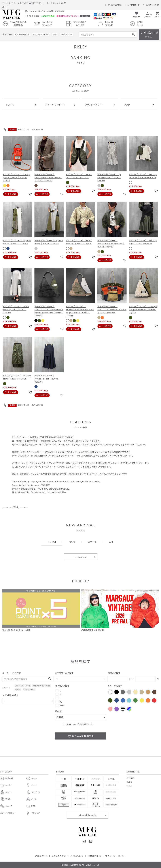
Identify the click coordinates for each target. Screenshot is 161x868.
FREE (62, 705)
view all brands (87, 815)
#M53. (55, 34)
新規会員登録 (115, 5)
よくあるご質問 (59, 856)
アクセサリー (8, 813)
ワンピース (33, 792)
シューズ (6, 806)
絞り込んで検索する (149, 35)
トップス (6, 785)
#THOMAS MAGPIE (22, 34)
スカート (6, 792)
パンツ (31, 785)
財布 (30, 806)
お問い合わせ (152, 5)
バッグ (31, 799)
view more (80, 557)
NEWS (129, 786)
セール (31, 778)
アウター (6, 799)
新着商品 (7, 778)
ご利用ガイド (134, 5)
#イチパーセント (66, 34)
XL (61, 702)
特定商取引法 (94, 856)
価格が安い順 (23, 129)
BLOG (129, 782)
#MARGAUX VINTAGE (41, 34)
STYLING (130, 778)
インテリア (33, 813)
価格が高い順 (37, 129)
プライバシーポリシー (116, 856)
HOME (6, 507)
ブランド (15, 507)
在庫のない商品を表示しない (80, 724)
